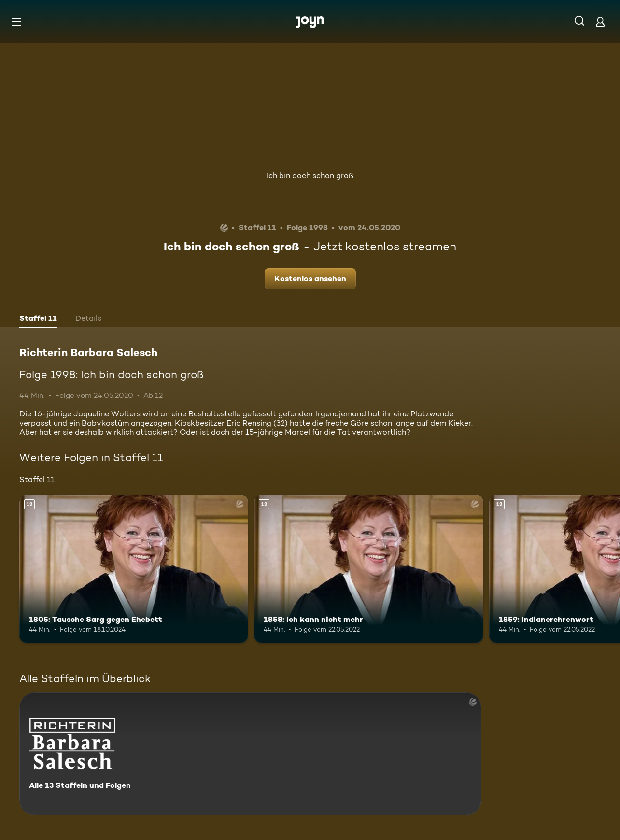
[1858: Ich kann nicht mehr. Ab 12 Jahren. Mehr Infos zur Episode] (368, 569)
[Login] (600, 21)
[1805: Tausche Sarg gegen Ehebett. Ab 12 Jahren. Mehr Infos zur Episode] (134, 569)
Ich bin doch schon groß (310, 175)
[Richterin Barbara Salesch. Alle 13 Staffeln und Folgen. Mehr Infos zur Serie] (250, 754)
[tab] (38, 319)
